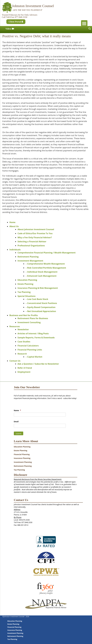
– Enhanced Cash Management (41, 276)
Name (17, 410)
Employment (24, 372)
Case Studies (24, 342)
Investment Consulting (29, 322)
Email (16, 422)
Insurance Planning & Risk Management (38, 288)
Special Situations (26, 296)
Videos (10, 29)
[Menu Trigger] (84, 23)
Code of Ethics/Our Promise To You (35, 233)
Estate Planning (25, 284)
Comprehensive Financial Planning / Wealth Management (47, 253)
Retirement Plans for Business (33, 318)
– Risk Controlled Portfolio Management (46, 268)
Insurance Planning (22, 458)
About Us (14, 226)
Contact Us (15, 361)
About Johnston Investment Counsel (36, 229)
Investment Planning (23, 462)
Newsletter (23, 329)
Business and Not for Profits (24, 315)
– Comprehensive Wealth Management (45, 264)
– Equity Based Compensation (41, 307)
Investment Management (30, 261)
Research (22, 354)
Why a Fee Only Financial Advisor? (35, 237)
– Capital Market (34, 357)
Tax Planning (24, 292)
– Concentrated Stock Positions (41, 303)
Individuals (15, 250)
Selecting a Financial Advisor (32, 241)
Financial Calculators (28, 346)
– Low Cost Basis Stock (37, 299)
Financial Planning (22, 454)
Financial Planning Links (30, 350)
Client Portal (16, 22)
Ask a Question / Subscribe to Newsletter (38, 364)
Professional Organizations (31, 246)
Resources (15, 326)
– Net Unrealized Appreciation (41, 311)
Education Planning (27, 280)
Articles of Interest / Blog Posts (33, 333)
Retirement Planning (28, 257)
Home (12, 222)
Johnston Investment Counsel (33, 6)
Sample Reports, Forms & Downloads (36, 338)
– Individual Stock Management (41, 272)
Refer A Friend (25, 368)
